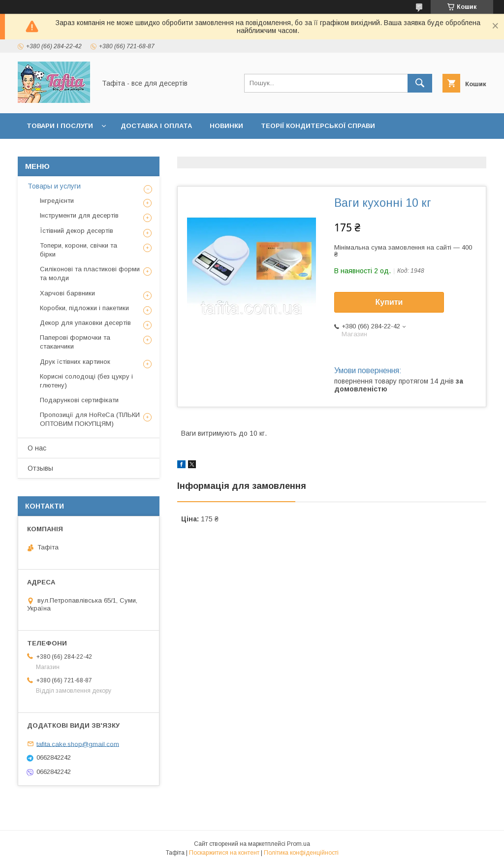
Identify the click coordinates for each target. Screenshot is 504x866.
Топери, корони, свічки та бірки (79, 250)
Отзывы (40, 468)
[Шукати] (420, 83)
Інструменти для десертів (79, 215)
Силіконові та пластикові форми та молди (90, 273)
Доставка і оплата (156, 126)
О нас (37, 448)
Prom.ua (299, 844)
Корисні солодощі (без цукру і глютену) (86, 381)
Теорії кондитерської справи (318, 126)
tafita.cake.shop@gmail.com (78, 744)
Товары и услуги (54, 186)
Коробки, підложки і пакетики (84, 308)
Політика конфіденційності (301, 853)
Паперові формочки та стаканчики (75, 342)
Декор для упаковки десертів (85, 323)
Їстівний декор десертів (77, 231)
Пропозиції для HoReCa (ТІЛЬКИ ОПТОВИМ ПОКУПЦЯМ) (90, 419)
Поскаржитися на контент (224, 853)
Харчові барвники (67, 293)
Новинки (226, 126)
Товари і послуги (60, 126)
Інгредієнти (57, 201)
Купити (389, 302)
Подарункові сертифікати (79, 400)
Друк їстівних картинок (75, 362)
